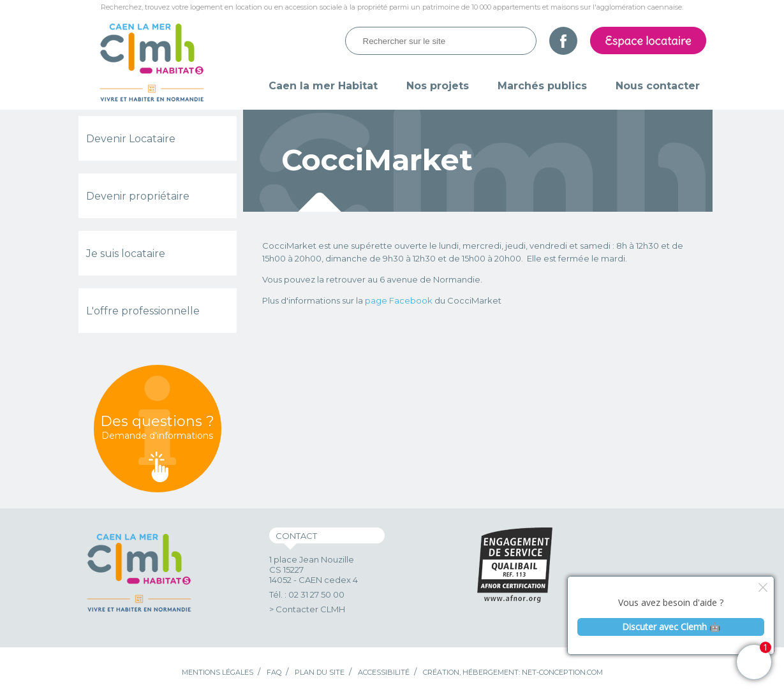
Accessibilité (384, 672)
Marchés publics (542, 86)
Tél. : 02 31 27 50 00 (307, 594)
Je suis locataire (126, 254)
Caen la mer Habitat (323, 86)
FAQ (274, 672)
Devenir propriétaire (138, 196)
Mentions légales (218, 672)
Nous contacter (658, 86)
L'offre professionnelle (143, 311)
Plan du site (320, 672)
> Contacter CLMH (307, 609)
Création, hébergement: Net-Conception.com (513, 672)
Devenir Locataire (131, 139)
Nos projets (438, 86)
